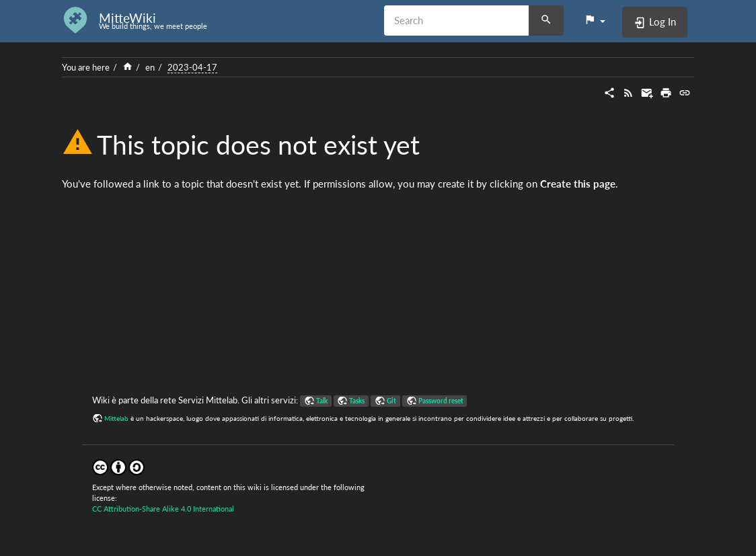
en (150, 67)
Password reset (441, 401)
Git (391, 401)
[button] (595, 20)
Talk (322, 401)
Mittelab (116, 418)
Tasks (357, 401)
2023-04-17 (192, 67)
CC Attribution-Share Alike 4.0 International (163, 509)
